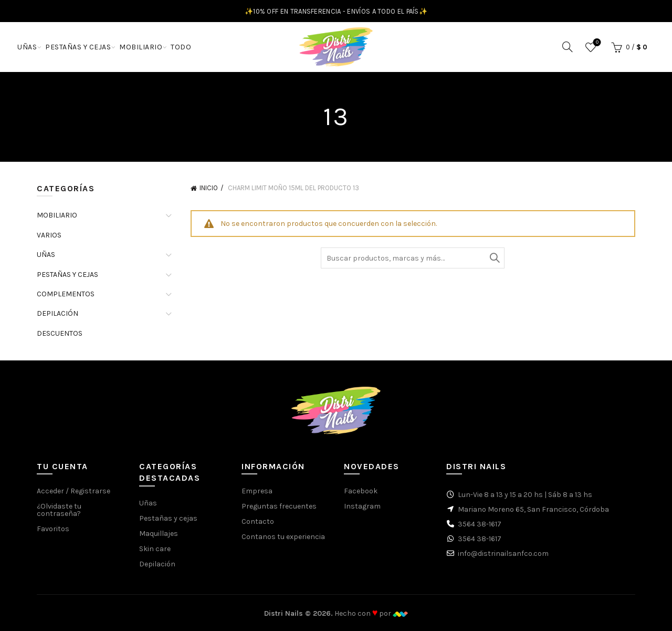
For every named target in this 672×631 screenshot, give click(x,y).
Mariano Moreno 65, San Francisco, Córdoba (533, 509)
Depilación (157, 564)
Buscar (494, 258)
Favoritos (596, 43)
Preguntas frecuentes (279, 506)
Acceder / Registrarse (73, 491)
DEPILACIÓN (57, 313)
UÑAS (27, 47)
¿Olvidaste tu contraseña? (59, 510)
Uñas (148, 503)
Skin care (155, 549)
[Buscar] (568, 47)
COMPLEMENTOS (66, 294)
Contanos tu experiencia (283, 537)
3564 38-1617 (480, 524)
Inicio (209, 188)
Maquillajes (159, 534)
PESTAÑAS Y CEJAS (78, 47)
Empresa (257, 491)
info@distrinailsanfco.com (503, 554)
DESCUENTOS (60, 333)
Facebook (361, 491)
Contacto (258, 521)
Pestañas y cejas (168, 518)
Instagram (362, 506)
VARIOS (49, 235)
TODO (181, 47)
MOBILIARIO (141, 47)
